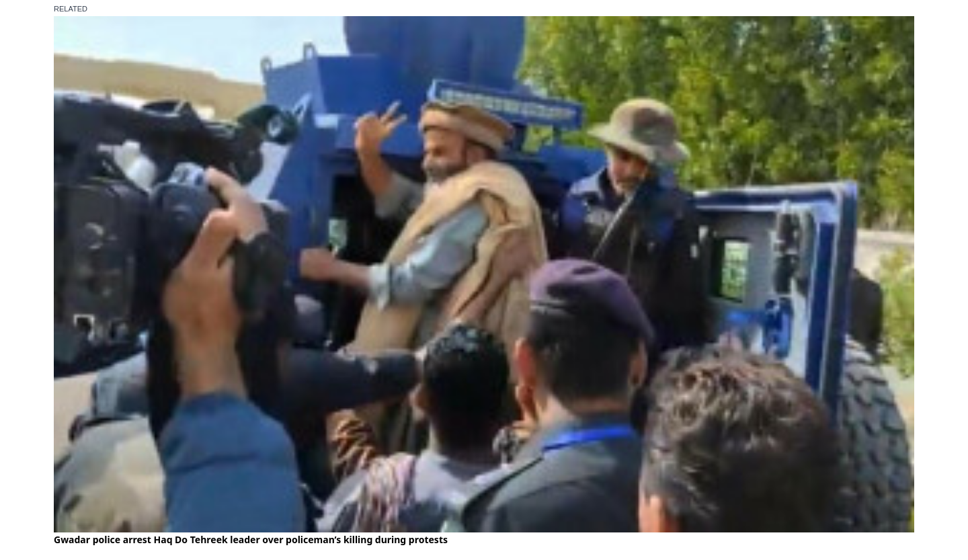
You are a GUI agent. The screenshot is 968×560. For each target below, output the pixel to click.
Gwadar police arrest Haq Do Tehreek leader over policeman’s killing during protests (251, 539)
